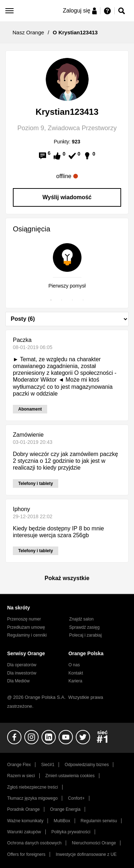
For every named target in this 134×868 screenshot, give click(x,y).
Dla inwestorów (22, 673)
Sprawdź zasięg (85, 627)
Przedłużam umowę (26, 627)
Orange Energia (65, 809)
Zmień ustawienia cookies (70, 776)
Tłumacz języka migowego (32, 798)
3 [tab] (73, 300)
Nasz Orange (28, 32)
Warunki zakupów (24, 832)
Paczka (22, 340)
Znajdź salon (81, 619)
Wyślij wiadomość (67, 197)
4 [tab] (83, 300)
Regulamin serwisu (99, 821)
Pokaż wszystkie (67, 578)
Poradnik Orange (23, 809)
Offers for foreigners (26, 854)
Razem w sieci (21, 776)
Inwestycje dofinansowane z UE (86, 854)
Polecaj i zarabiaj (86, 635)
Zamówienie (28, 435)
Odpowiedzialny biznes (87, 765)
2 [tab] (62, 300)
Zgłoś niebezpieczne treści (33, 787)
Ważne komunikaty (25, 821)
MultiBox (62, 821)
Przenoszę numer (24, 619)
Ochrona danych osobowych (34, 843)
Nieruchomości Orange (94, 843)
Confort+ (76, 798)
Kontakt (76, 673)
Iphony (21, 509)
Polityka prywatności (71, 832)
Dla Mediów (18, 681)
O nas (74, 665)
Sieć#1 (48, 765)
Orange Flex (19, 765)
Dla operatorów (22, 665)
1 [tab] (51, 300)
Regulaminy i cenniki (27, 635)
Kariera (75, 681)
